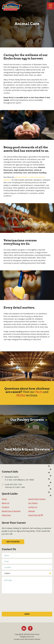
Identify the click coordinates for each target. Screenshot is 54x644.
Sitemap (32, 511)
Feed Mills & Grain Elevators (27, 449)
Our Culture (33, 503)
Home (4, 499)
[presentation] (11, 604)
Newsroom (6, 515)
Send (27, 614)
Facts (39, 392)
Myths (21, 395)
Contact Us (33, 507)
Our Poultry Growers (27, 420)
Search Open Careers (37, 499)
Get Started (13, 542)
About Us (6, 503)
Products (5, 507)
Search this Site (36, 515)
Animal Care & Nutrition (11, 511)
